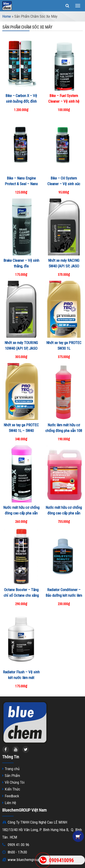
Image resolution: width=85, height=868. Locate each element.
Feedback (12, 796)
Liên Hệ (10, 803)
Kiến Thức (12, 789)
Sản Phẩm (12, 776)
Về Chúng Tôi (15, 782)
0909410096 (61, 860)
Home (7, 16)
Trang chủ (12, 769)
